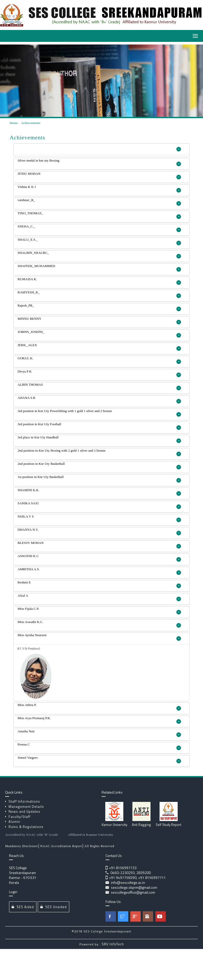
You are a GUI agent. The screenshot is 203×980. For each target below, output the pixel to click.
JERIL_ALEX (99, 347)
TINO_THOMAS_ (99, 215)
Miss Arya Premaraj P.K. (99, 720)
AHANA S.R (99, 400)
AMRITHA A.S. (99, 571)
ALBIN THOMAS (99, 386)
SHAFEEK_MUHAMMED (99, 268)
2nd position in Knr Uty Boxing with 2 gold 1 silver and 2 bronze (99, 452)
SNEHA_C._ (99, 228)
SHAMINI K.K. (99, 492)
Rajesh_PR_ (99, 307)
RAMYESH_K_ (99, 294)
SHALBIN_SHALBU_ (99, 255)
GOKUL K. (99, 360)
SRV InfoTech (113, 944)
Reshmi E (99, 584)
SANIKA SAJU (99, 505)
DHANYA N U (99, 531)
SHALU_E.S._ (99, 241)
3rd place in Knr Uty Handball (99, 439)
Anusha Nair (99, 733)
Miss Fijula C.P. (99, 611)
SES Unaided (54, 907)
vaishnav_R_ (99, 202)
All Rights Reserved (99, 846)
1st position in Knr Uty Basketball (99, 479)
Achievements (30, 123)
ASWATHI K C (99, 558)
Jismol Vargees (99, 759)
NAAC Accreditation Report (61, 846)
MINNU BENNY (99, 321)
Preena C (99, 746)
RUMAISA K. (99, 281)
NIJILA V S (99, 518)
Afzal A (99, 597)
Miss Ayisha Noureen (99, 637)
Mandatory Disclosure (22, 846)
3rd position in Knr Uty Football (99, 426)
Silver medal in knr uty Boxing (99, 162)
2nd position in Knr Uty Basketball (99, 466)
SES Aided (23, 907)
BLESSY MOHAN (99, 545)
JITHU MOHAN (99, 176)
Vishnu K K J (99, 189)
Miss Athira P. (99, 707)
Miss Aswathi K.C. (99, 624)
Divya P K (99, 373)
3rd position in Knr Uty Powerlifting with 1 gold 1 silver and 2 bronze (99, 413)
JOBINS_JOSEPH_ (99, 334)
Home (14, 123)
